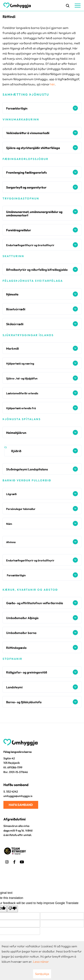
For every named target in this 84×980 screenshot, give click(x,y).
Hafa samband (21, 805)
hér (52, 84)
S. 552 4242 (11, 791)
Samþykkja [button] (42, 974)
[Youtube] (22, 861)
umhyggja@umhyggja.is (18, 796)
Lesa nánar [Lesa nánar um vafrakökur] (41, 962)
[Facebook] (14, 861)
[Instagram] (7, 861)
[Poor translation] (12, 909)
